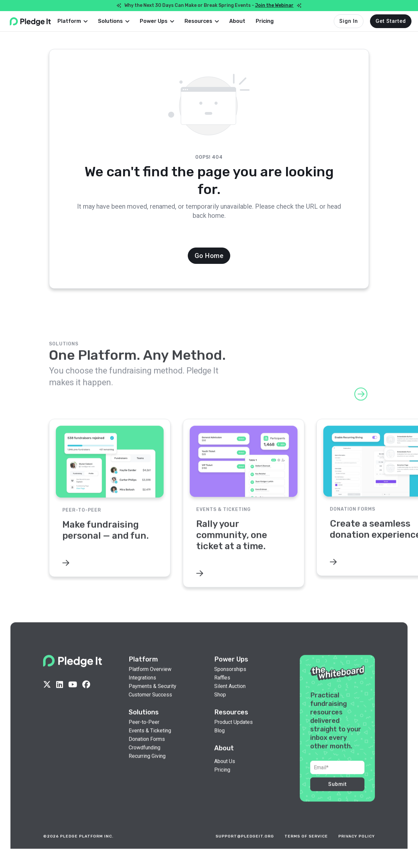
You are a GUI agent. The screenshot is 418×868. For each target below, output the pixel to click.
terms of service (306, 846)
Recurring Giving (147, 766)
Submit (338, 794)
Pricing (275, 21)
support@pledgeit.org (245, 846)
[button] (83, 21)
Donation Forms (147, 749)
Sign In (349, 21)
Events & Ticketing (150, 740)
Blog (219, 740)
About (248, 21)
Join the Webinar (274, 5)
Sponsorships (230, 679)
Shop (220, 704)
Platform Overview (150, 679)
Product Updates (233, 732)
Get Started (391, 21)
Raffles (222, 687)
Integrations (142, 687)
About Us (225, 771)
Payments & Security (153, 696)
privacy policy (357, 846)
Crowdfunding (145, 757)
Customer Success (150, 704)
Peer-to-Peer (144, 732)
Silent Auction (230, 696)
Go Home (209, 256)
